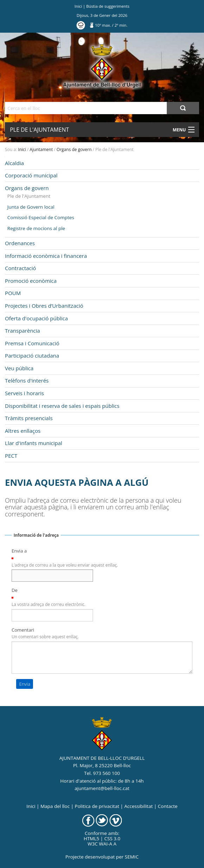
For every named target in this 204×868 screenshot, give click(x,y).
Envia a (19, 551)
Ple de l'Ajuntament (39, 130)
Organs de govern (74, 149)
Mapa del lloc (55, 806)
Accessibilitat (139, 806)
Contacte (167, 806)
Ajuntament (41, 149)
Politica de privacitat (97, 806)
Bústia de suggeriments (108, 6)
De (15, 590)
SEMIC (131, 857)
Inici (78, 6)
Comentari (23, 630)
